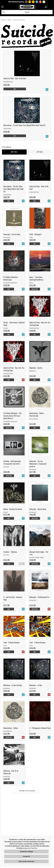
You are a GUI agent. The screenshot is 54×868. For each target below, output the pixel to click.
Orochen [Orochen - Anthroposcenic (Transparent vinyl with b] (6, 467)
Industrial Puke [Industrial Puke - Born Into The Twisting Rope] (34, 328)
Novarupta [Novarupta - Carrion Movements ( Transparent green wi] (33, 469)
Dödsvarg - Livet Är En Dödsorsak (11, 772)
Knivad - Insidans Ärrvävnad (13, 509)
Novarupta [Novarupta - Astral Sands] (7, 237)
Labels (9, 20)
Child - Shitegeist (35, 234)
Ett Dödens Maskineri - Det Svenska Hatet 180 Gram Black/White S (13, 416)
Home (3, 20)
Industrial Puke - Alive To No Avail (15, 78)
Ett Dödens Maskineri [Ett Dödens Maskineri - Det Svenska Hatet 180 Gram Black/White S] (10, 421)
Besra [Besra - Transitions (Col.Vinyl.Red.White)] (31, 283)
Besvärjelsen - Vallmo (11, 728)
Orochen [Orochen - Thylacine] (6, 555)
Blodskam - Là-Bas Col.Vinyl (13, 685)
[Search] (27, 12)
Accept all (26, 856)
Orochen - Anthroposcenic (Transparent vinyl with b (12, 462)
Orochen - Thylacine (10, 552)
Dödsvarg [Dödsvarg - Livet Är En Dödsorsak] (7, 776)
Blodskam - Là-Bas (36, 685)
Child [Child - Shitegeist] (31, 237)
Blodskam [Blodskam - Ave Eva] (33, 371)
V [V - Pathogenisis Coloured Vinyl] (30, 731)
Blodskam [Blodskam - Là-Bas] (33, 688)
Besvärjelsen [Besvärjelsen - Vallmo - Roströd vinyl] (34, 419)
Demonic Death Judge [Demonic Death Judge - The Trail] (37, 557)
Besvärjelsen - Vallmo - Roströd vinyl (37, 415)
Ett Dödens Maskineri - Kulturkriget (11, 278)
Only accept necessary (26, 861)
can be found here (32, 848)
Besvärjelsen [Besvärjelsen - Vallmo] (8, 731)
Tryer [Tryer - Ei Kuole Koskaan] (5, 646)
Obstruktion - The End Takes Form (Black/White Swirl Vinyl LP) (24, 125)
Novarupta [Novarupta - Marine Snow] (33, 512)
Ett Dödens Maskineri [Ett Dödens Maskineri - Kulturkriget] (10, 283)
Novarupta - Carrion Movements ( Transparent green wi (38, 464)
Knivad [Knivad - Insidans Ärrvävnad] (6, 512)
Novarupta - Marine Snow (38, 509)
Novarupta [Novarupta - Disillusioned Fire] (33, 600)
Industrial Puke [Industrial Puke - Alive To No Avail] (8, 82)
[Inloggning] (46, 7)
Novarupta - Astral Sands (12, 234)
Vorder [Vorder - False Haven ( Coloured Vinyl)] (6, 328)
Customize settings (26, 852)
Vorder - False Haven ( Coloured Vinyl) (14, 324)
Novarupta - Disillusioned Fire (39, 597)
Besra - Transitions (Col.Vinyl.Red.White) (36, 278)
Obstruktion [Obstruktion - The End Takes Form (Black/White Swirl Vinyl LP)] (7, 129)
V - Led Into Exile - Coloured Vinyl (13, 598)
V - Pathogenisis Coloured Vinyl (40, 728)
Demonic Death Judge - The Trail (39, 553)
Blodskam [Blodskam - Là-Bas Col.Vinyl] (7, 688)
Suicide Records (19, 20)
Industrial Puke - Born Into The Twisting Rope (40, 324)
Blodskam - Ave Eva (36, 368)
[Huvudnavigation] (2, 7)
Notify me (35, 289)
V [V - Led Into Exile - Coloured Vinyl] (4, 603)
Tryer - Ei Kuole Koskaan (11, 642)
